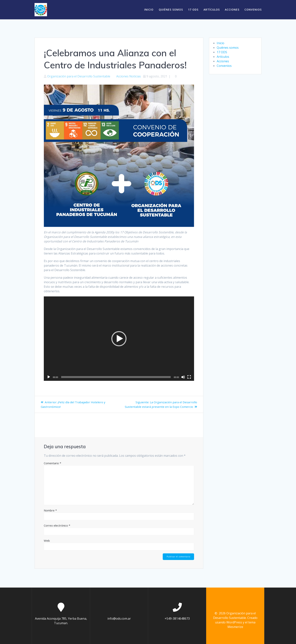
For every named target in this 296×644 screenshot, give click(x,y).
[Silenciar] (183, 377)
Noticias (135, 76)
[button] (119, 339)
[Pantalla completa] (189, 377)
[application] (119, 339)
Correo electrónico (57, 525)
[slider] (116, 377)
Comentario (52, 463)
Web (47, 541)
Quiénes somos (171, 10)
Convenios (253, 10)
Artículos (212, 10)
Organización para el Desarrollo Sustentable (79, 76)
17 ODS (193, 10)
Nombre (50, 510)
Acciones (232, 10)
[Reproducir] (49, 377)
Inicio (149, 10)
